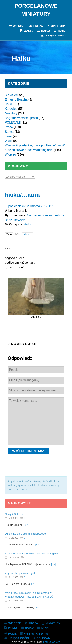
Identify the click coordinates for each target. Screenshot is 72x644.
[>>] (27, 525)
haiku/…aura (22, 195)
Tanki (8, 136)
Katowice (11, 109)
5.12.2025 (13, 538)
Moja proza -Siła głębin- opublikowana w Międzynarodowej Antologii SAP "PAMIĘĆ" (29, 595)
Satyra (9, 132)
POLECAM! (13, 122)
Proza (9, 127)
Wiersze (10, 155)
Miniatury (11, 113)
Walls (9, 141)
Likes (27, 234)
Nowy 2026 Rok (14, 514)
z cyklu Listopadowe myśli (20, 573)
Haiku (9, 104)
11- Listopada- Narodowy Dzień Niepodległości (32, 553)
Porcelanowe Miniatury (36, 10)
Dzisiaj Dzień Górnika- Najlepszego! (26, 534)
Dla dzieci (11, 95)
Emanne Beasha (16, 100)
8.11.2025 (13, 577)
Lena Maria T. (52, 642)
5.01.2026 (13, 518)
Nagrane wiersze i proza (21, 118)
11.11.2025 (14, 558)
